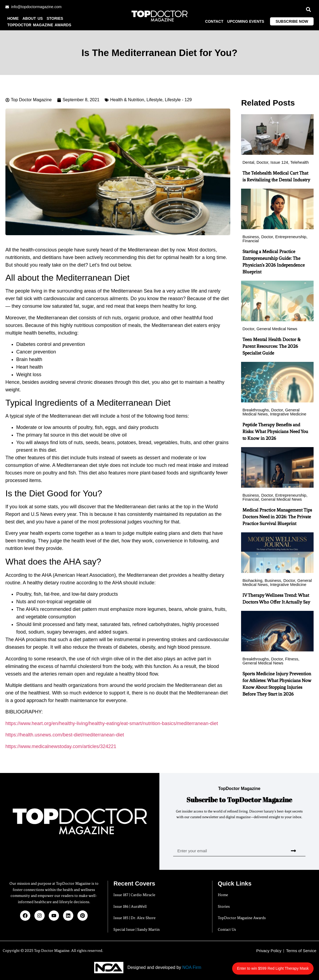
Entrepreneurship (291, 237)
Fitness (292, 659)
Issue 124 (279, 162)
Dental (248, 162)
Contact (214, 21)
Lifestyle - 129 (178, 100)
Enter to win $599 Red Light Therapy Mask (282, 966)
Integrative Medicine (288, 414)
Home (13, 18)
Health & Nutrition (127, 100)
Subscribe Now (292, 21)
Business (251, 237)
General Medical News (277, 329)
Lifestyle (155, 100)
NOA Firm (192, 967)
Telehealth (300, 162)
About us (33, 18)
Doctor (262, 162)
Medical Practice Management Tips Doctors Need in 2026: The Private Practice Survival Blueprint (277, 517)
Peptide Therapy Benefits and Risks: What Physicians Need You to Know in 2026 (275, 431)
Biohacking (252, 580)
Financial (251, 241)
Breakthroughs (256, 410)
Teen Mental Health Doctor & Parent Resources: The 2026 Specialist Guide (272, 346)
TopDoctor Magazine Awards (39, 25)
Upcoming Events (246, 21)
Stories (55, 18)
